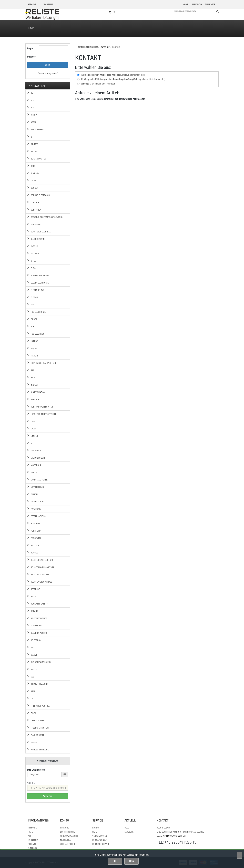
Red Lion (35, 545)
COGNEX (34, 188)
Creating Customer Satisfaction (47, 217)
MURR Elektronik (39, 480)
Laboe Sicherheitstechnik (44, 414)
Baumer (34, 144)
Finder (34, 319)
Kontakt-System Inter (42, 407)
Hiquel (34, 348)
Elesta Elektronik (40, 283)
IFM (32, 370)
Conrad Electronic (40, 195)
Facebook (129, 832)
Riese (33, 596)
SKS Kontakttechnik (41, 662)
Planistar (36, 523)
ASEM (33, 122)
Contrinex (36, 210)
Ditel (33, 261)
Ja (115, 861)
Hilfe (30, 832)
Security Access (39, 633)
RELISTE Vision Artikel (41, 582)
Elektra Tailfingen (40, 275)
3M (32, 93)
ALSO (33, 108)
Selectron (36, 640)
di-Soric (34, 246)
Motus (34, 472)
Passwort (32, 57)
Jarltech (35, 399)
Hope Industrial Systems (43, 363)
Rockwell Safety (39, 604)
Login (30, 48)
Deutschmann (38, 239)
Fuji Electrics (38, 334)
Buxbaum (35, 173)
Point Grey (36, 531)
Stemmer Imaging (39, 684)
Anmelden (48, 796)
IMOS (33, 378)
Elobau (34, 297)
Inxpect (34, 385)
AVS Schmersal (38, 130)
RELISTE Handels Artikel (42, 567)
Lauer (33, 429)
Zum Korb (32, 848)
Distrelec (35, 254)
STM (33, 691)
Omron (34, 494)
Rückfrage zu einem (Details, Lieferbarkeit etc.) (111, 75)
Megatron (36, 451)
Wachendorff (37, 735)
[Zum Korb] (139, 12)
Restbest (35, 589)
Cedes (33, 181)
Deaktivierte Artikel (41, 232)
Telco (34, 699)
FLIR (33, 327)
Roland (34, 611)
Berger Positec (38, 159)
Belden (34, 151)
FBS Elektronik (38, 312)
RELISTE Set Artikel (40, 575)
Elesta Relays (37, 290)
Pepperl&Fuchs (38, 516)
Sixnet (34, 655)
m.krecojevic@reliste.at (175, 836)
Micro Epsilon (38, 458)
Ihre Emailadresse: (36, 770)
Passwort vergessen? (48, 73)
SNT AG (34, 669)
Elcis (33, 268)
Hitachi (34, 356)
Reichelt (35, 553)
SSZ (32, 677)
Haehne (34, 341)
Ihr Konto (32, 828)
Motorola (36, 465)
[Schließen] (240, 855)
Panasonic (36, 509)
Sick (33, 648)
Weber (34, 742)
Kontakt (32, 844)
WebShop (105, 47)
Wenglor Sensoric (40, 750)
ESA (32, 305)
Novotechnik (37, 487)
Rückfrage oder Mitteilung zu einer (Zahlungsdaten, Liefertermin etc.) (121, 79)
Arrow (34, 115)
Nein (132, 861)
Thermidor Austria (40, 706)
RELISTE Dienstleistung (42, 560)
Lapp (33, 421)
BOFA (33, 166)
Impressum (33, 840)
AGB (30, 836)
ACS (32, 100)
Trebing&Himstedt (40, 728)
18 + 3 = (31, 783)
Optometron (37, 502)
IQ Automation (38, 392)
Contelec (35, 202)
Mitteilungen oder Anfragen (96, 84)
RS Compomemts (39, 618)
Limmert (35, 436)
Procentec (36, 538)
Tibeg (33, 713)
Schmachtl (36, 626)
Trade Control (38, 720)
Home (31, 28)
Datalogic (36, 224)
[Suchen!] (216, 12)
